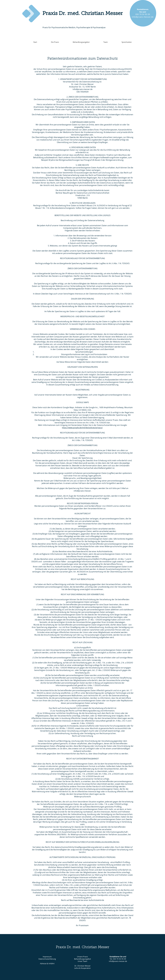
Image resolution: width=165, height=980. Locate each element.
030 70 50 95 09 (143, 14)
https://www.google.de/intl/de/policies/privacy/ (82, 428)
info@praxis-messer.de (83, 89)
